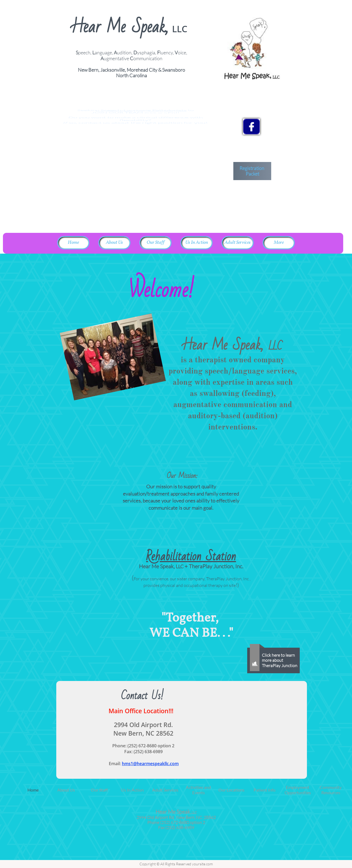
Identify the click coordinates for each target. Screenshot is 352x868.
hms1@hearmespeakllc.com (150, 764)
